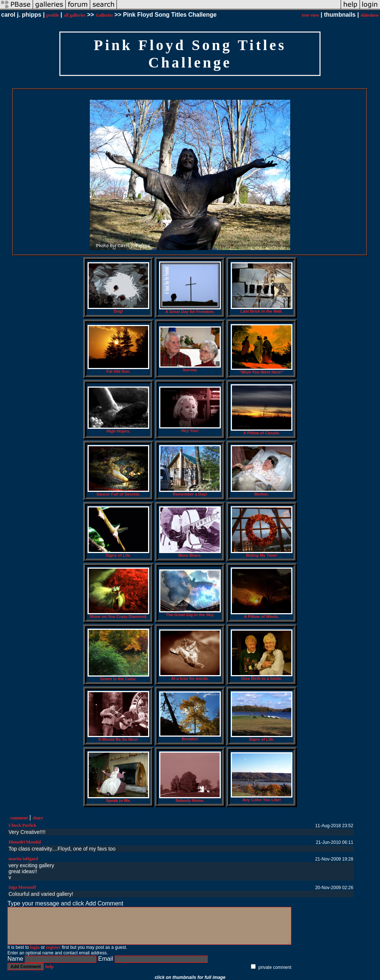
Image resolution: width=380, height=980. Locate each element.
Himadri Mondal (25, 842)
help (49, 967)
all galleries (75, 15)
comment (19, 818)
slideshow (370, 15)
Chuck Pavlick (22, 825)
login (35, 947)
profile (53, 15)
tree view (310, 15)
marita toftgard (23, 859)
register (53, 947)
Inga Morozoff (22, 887)
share (38, 818)
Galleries (104, 15)
